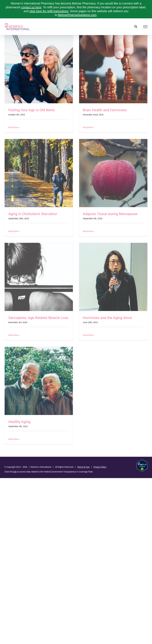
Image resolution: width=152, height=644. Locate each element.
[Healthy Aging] (39, 381)
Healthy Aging (19, 422)
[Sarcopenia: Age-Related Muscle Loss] (39, 277)
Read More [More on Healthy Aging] (13, 439)
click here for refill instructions (49, 11)
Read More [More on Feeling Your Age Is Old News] (13, 127)
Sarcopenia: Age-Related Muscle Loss (38, 318)
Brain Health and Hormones (105, 110)
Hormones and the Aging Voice (107, 318)
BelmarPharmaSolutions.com (77, 15)
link (15, 472)
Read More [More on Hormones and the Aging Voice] (88, 335)
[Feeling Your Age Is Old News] (39, 69)
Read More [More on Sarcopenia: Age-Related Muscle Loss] (13, 335)
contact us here (31, 7)
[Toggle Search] (136, 27)
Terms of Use (83, 467)
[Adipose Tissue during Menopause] (113, 173)
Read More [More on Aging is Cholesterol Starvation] (13, 231)
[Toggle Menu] (145, 27)
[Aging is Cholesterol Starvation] (39, 173)
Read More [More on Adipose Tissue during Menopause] (88, 231)
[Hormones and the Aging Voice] (113, 277)
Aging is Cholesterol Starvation (33, 214)
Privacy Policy (100, 467)
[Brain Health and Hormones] (113, 69)
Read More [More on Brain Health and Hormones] (88, 127)
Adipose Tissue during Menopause (110, 214)
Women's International (41, 467)
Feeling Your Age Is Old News (32, 110)
